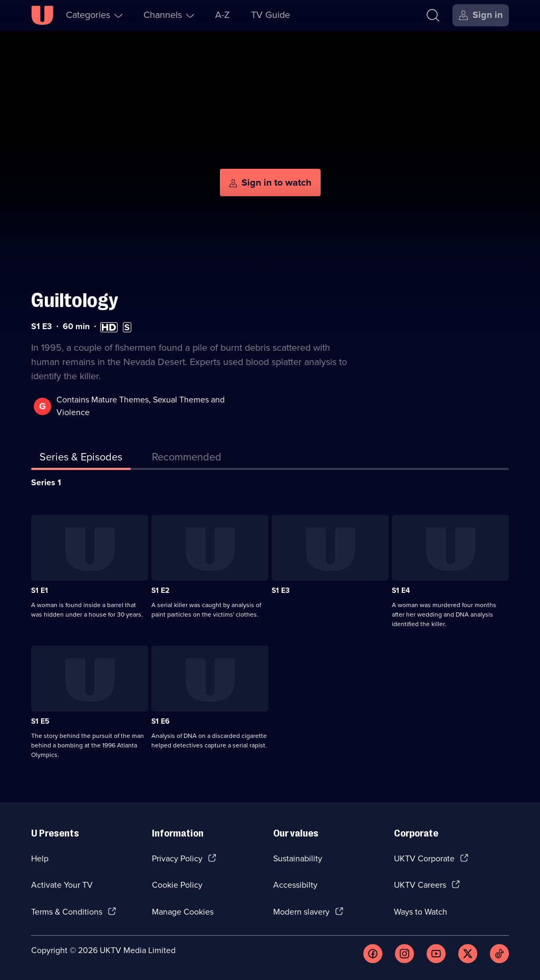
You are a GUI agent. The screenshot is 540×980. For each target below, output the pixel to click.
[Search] (433, 15)
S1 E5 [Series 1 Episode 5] (40, 721)
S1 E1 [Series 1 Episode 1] (40, 590)
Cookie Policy (177, 885)
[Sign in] (481, 15)
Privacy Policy (177, 858)
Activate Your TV (62, 885)
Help (40, 858)
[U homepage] (42, 15)
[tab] (187, 459)
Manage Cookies (183, 912)
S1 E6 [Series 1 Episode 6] (161, 721)
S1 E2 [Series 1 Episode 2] (160, 590)
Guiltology (75, 300)
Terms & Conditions (67, 912)
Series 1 (46, 482)
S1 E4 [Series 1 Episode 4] (401, 590)
